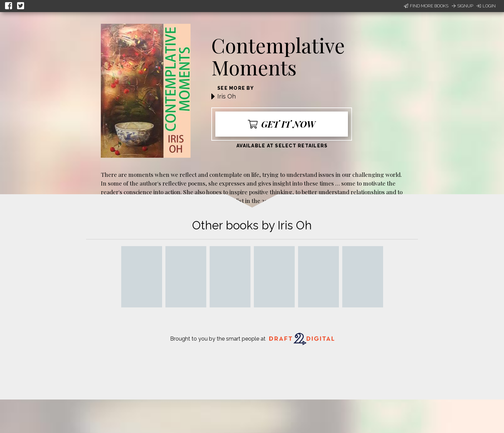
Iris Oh (227, 96)
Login (486, 6)
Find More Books (426, 6)
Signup (462, 6)
